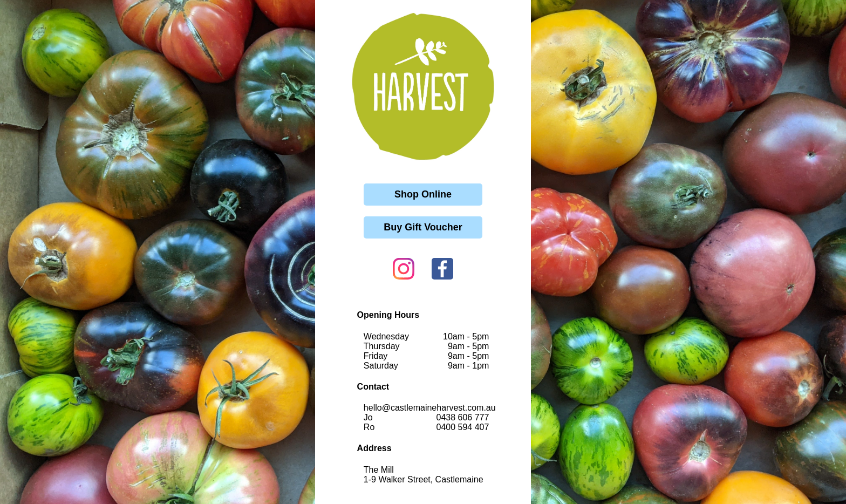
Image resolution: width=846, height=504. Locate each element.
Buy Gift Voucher (423, 227)
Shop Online (423, 194)
